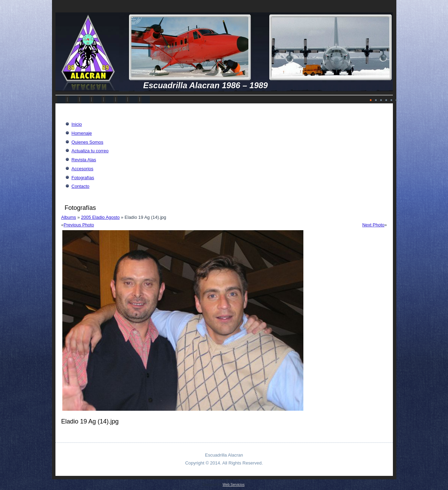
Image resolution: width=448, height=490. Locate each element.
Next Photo (373, 225)
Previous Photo (79, 225)
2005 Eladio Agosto (100, 217)
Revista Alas (84, 160)
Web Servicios (233, 485)
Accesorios (83, 169)
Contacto (81, 186)
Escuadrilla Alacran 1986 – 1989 (206, 85)
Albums (69, 217)
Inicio (77, 124)
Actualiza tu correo (90, 151)
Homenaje (82, 133)
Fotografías (83, 178)
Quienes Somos (88, 142)
